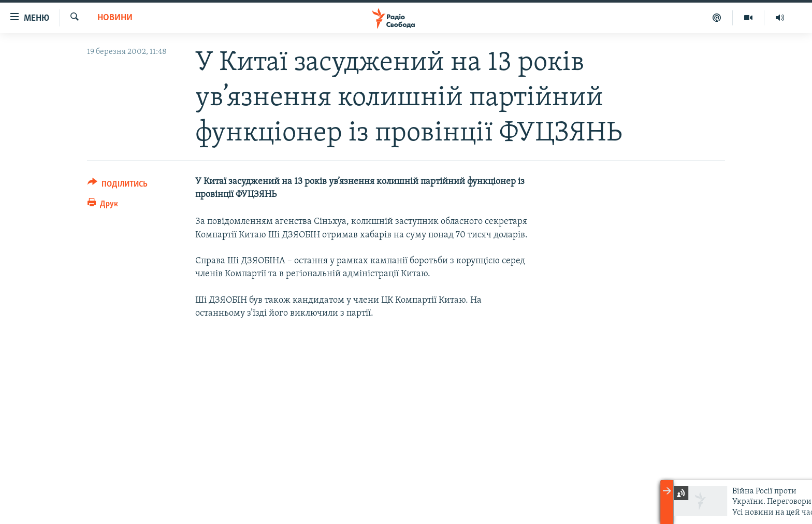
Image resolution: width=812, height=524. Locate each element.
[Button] (118, 186)
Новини (115, 18)
